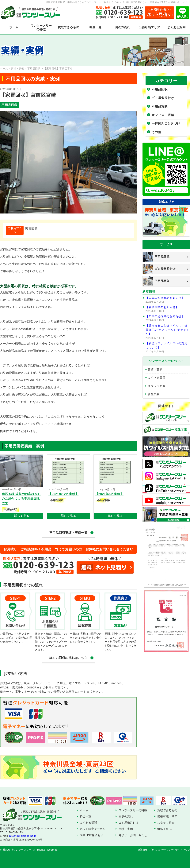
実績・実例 (155, 369)
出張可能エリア (149, 27)
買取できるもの (68, 27)
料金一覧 (95, 27)
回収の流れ (122, 27)
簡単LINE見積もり (91, 835)
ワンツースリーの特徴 (41, 27)
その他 (156, 132)
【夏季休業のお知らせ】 (168, 309)
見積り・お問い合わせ (133, 835)
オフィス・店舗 (163, 115)
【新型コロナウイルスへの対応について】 (168, 347)
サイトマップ (183, 850)
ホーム (14, 27)
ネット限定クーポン (93, 829)
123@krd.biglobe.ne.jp (23, 836)
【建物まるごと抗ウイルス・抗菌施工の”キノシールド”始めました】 (168, 332)
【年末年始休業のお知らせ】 (168, 300)
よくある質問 (176, 27)
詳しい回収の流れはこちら (68, 658)
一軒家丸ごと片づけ (166, 124)
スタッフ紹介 (157, 386)
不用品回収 (160, 89)
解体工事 (163, 829)
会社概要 (154, 394)
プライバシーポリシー (161, 850)
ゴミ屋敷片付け (163, 98)
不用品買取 (160, 106)
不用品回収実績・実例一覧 (68, 533)
